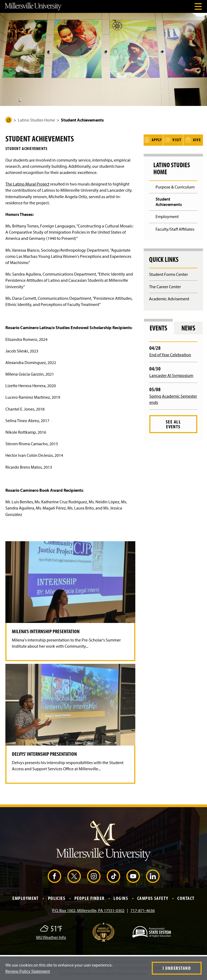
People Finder (89, 898)
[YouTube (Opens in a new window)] (133, 876)
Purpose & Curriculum (175, 186)
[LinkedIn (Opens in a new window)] (153, 876)
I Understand (177, 968)
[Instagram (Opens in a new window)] (94, 876)
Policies (57, 898)
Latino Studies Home (36, 120)
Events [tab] (158, 327)
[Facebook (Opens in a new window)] (54, 876)
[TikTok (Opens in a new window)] (113, 876)
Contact (186, 898)
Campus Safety (153, 898)
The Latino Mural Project (27, 184)
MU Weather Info (51, 937)
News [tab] (188, 327)
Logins (121, 898)
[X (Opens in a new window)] (74, 876)
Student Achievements (169, 201)
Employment (167, 216)
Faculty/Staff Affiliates (175, 229)
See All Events (173, 424)
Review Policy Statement (28, 971)
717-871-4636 (143, 910)
